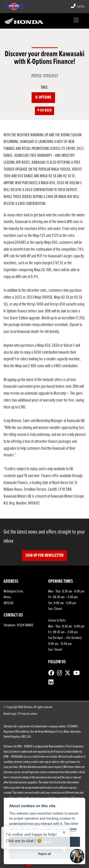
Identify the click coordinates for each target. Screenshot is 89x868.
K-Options (43, 97)
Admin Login (10, 714)
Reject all (44, 854)
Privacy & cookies (28, 714)
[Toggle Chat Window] (77, 856)
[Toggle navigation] (76, 21)
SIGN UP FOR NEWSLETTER (44, 556)
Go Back (45, 111)
